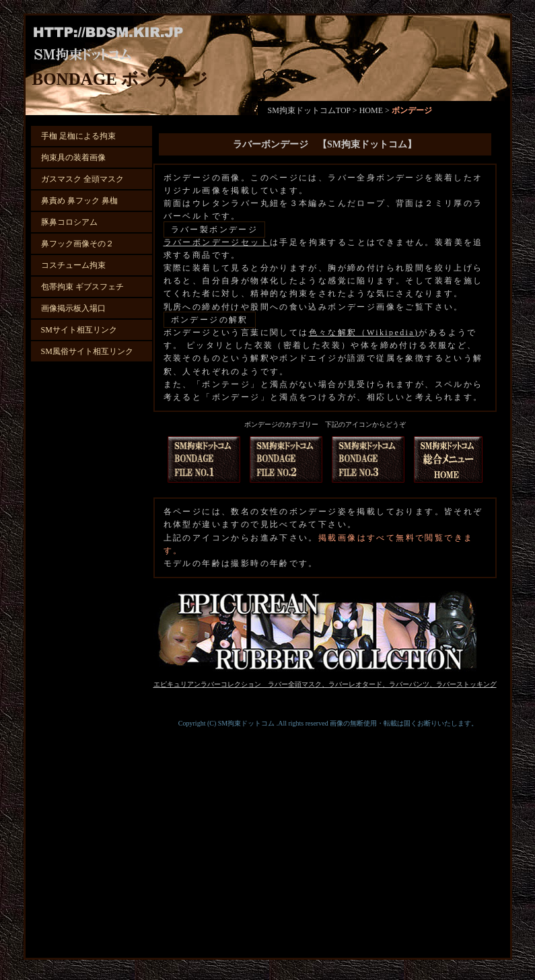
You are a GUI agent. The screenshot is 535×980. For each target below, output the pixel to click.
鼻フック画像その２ (77, 244)
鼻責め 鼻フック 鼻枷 (79, 201)
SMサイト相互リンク (79, 330)
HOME (371, 110)
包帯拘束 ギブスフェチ (82, 287)
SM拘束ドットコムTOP (309, 110)
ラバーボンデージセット (217, 242)
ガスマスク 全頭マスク (82, 179)
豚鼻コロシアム (69, 222)
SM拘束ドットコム (246, 723)
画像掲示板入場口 (73, 308)
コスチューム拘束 (73, 265)
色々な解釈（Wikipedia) (364, 332)
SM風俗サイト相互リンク (87, 351)
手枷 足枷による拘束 (78, 136)
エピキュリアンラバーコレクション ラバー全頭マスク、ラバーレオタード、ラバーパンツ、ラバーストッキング (325, 684)
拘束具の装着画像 (73, 157)
